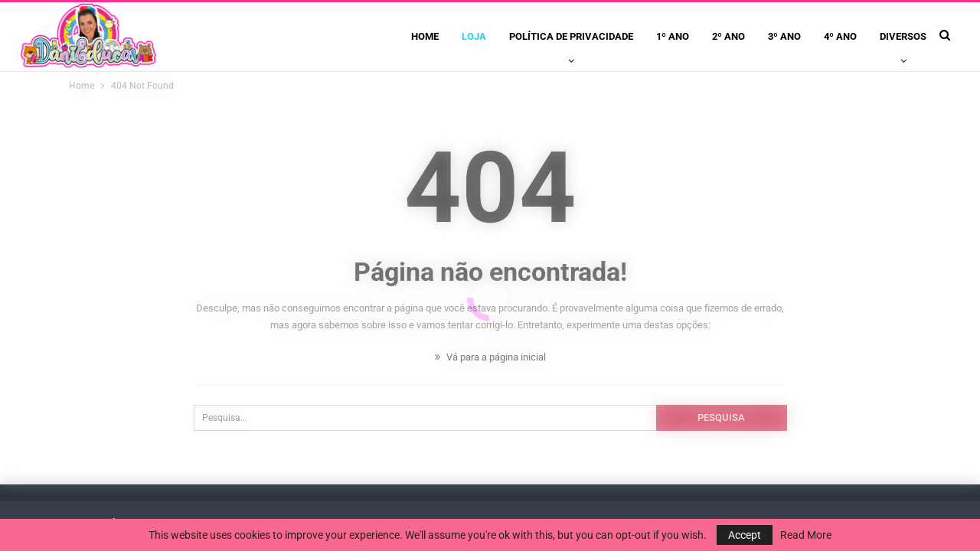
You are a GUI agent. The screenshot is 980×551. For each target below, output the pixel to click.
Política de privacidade (571, 36)
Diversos (903, 36)
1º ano (673, 36)
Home (425, 36)
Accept (745, 535)
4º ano (840, 36)
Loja (474, 36)
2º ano (728, 36)
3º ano (784, 36)
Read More (806, 535)
